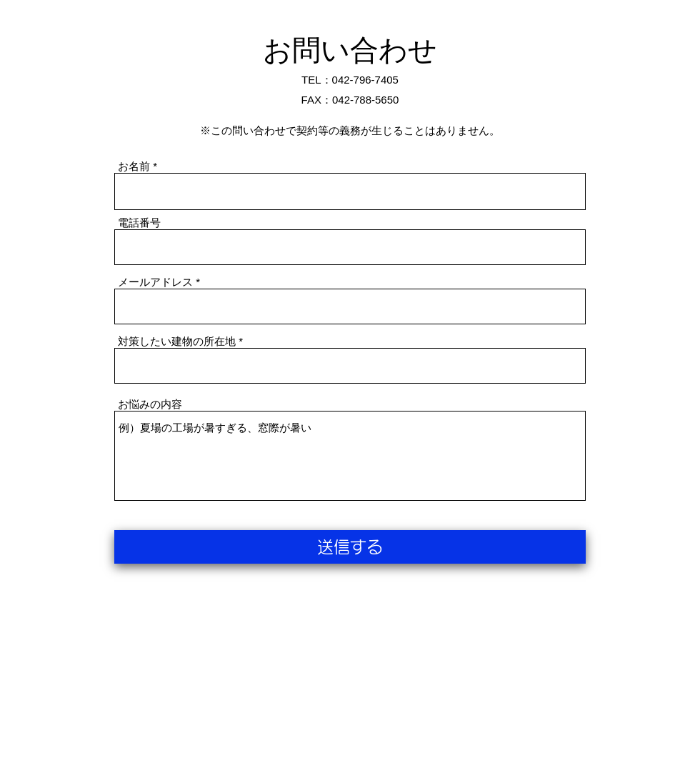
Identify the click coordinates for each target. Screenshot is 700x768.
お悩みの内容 (150, 404)
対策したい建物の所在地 (177, 341)
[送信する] (350, 547)
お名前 (134, 166)
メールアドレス (155, 282)
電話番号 (139, 223)
